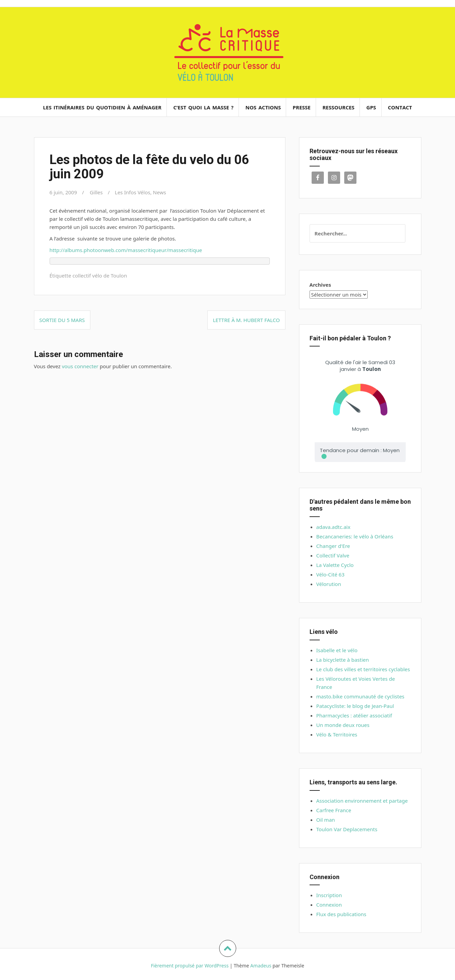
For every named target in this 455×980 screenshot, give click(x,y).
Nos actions (263, 107)
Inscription (329, 895)
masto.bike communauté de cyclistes (361, 696)
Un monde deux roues (343, 725)
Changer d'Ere (333, 546)
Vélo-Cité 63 (330, 574)
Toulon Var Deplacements (347, 829)
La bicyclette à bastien (343, 660)
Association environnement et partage (362, 801)
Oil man (326, 820)
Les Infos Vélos (133, 192)
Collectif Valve (333, 555)
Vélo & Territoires (337, 734)
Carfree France (334, 810)
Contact (400, 107)
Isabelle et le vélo (337, 650)
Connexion (329, 905)
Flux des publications (341, 914)
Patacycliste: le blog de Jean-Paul (355, 706)
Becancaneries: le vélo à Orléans (355, 536)
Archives (320, 285)
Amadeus (261, 966)
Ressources (338, 107)
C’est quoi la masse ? (203, 107)
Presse (302, 107)
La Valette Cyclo (335, 565)
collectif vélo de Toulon (100, 275)
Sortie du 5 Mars (62, 320)
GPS (371, 107)
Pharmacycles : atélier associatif (354, 715)
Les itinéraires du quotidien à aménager (102, 107)
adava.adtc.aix (334, 527)
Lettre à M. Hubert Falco (246, 320)
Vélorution (329, 584)
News (160, 192)
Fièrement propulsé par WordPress (190, 966)
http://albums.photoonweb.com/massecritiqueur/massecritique (126, 250)
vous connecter (80, 366)
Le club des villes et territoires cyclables (363, 669)
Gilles (96, 192)
